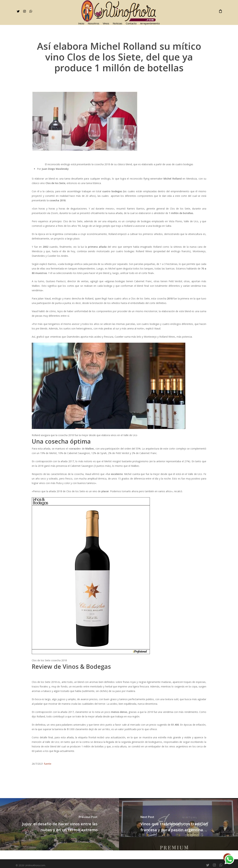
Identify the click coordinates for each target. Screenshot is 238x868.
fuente (48, 764)
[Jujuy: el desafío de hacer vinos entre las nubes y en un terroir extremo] (60, 824)
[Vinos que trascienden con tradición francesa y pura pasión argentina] (178, 824)
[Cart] (220, 11)
